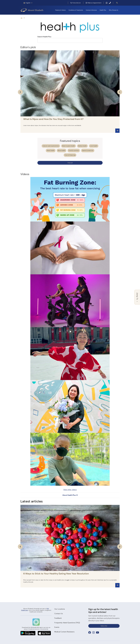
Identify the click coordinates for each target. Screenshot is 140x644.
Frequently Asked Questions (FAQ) (67, 623)
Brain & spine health (69, 146)
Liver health (94, 146)
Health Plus (103, 10)
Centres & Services (91, 10)
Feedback (58, 618)
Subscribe (104, 626)
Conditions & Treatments (76, 10)
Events (57, 627)
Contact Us (59, 614)
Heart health (51, 150)
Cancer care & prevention (51, 146)
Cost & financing (70, 155)
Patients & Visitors (60, 10)
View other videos (70, 490)
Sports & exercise (88, 150)
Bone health (62, 150)
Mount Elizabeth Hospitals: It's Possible (22, 18)
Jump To (137, 297)
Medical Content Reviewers (64, 632)
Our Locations (60, 609)
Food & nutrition (74, 150)
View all (70, 163)
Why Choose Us (114, 10)
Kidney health (82, 146)
